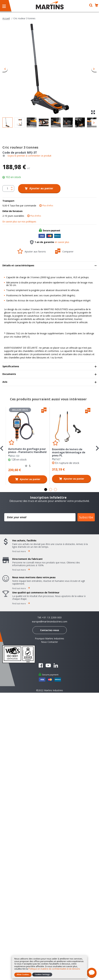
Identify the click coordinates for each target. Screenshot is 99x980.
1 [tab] (46, 490)
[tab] (49, 266)
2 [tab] (51, 490)
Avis (5, 382)
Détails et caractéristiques (18, 265)
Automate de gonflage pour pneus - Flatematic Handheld (27, 451)
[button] (5, 69)
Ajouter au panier (30, 479)
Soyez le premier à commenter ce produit (29, 156)
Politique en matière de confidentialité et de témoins (54, 969)
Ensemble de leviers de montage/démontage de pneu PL (69, 452)
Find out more (21, 551)
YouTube (48, 665)
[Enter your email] (40, 517)
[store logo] (50, 5)
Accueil (6, 18)
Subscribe (86, 517)
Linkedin (56, 665)
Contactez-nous (50, 630)
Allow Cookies (23, 974)
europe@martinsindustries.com (50, 622)
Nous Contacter (49, 642)
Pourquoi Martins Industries (49, 638)
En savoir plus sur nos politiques (19, 222)
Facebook (41, 665)
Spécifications (11, 366)
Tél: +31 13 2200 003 (49, 617)
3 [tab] (55, 490)
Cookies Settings (42, 974)
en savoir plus (62, 242)
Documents (9, 374)
